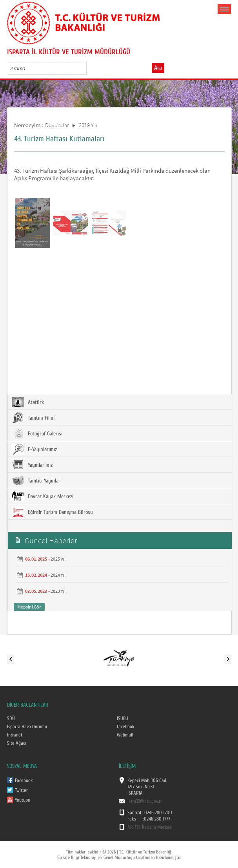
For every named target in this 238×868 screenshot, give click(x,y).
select (89, 68)
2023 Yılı (59, 591)
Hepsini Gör (29, 607)
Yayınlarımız (32, 465)
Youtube (23, 800)
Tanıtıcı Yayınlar (36, 481)
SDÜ (11, 718)
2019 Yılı (88, 125)
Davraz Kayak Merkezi (43, 496)
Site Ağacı (17, 743)
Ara (158, 68)
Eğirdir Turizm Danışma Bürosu (52, 512)
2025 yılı (59, 559)
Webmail (125, 735)
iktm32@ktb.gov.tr (145, 801)
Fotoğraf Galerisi (37, 433)
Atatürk (28, 402)
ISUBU (123, 718)
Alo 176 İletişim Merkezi (150, 827)
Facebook (24, 780)
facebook (126, 727)
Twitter (21, 790)
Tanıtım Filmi (33, 418)
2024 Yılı (59, 575)
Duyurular (57, 125)
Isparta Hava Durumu (27, 727)
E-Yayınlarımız (34, 449)
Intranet (15, 735)
